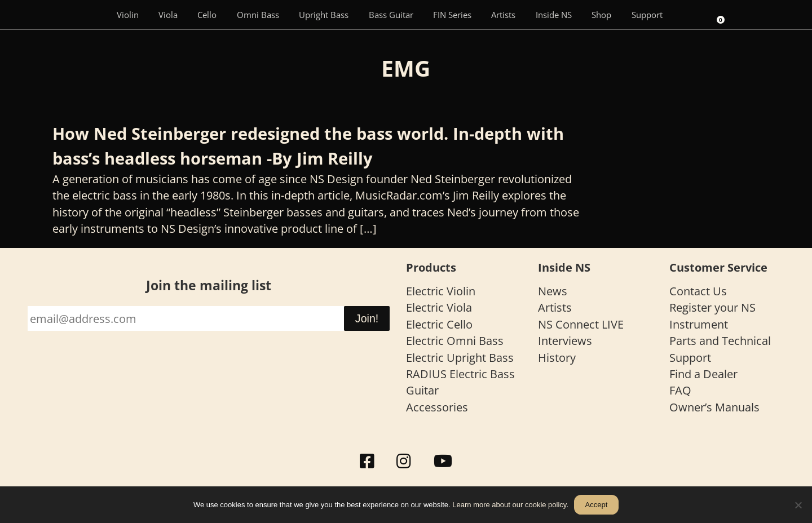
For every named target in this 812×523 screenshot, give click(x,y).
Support (647, 15)
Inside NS (554, 15)
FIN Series (452, 15)
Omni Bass (258, 15)
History (557, 358)
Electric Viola (439, 307)
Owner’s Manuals (714, 407)
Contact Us (698, 291)
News (553, 291)
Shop (601, 15)
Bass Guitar (391, 15)
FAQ (680, 390)
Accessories (437, 407)
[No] (798, 505)
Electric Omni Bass (455, 341)
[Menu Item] (90, 15)
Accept (597, 505)
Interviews (565, 341)
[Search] (688, 15)
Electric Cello (439, 324)
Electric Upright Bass (460, 358)
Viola (168, 15)
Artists (503, 15)
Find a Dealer (703, 374)
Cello (207, 15)
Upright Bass (324, 15)
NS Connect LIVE (581, 324)
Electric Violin (441, 291)
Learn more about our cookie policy (509, 505)
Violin (128, 15)
